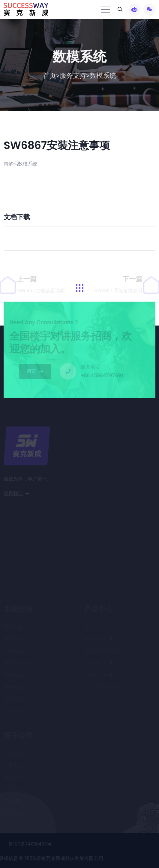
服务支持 (73, 76)
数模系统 (103, 76)
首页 (51, 76)
